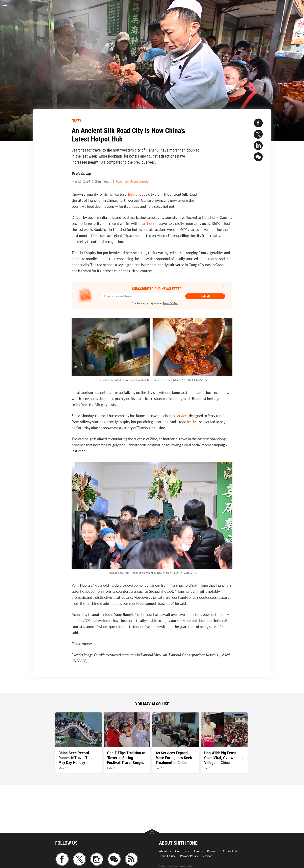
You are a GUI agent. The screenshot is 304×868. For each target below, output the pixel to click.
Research (213, 851)
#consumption (140, 181)
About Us (165, 851)
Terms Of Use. (170, 303)
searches (146, 223)
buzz (111, 217)
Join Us (198, 851)
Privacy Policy (189, 856)
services (182, 416)
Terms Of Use (167, 856)
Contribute (182, 851)
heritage (135, 194)
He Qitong (83, 173)
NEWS (76, 120)
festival (193, 422)
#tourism (122, 181)
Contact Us (230, 851)
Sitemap (207, 856)
